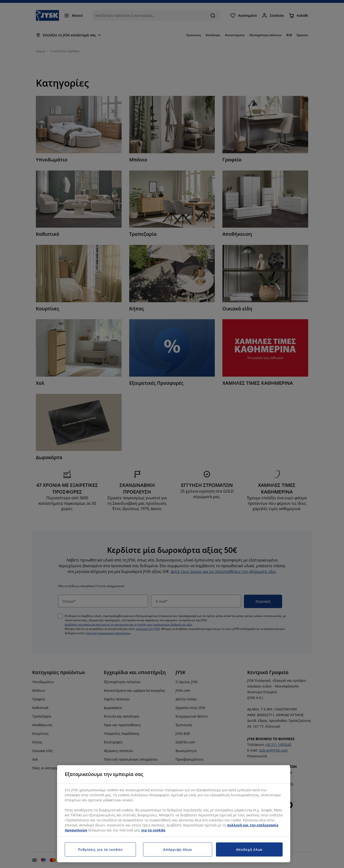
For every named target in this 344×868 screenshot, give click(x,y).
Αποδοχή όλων (249, 849)
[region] (174, 814)
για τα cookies (153, 830)
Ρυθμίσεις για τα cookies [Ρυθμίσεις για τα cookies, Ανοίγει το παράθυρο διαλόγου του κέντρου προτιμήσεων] (100, 849)
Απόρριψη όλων (177, 849)
